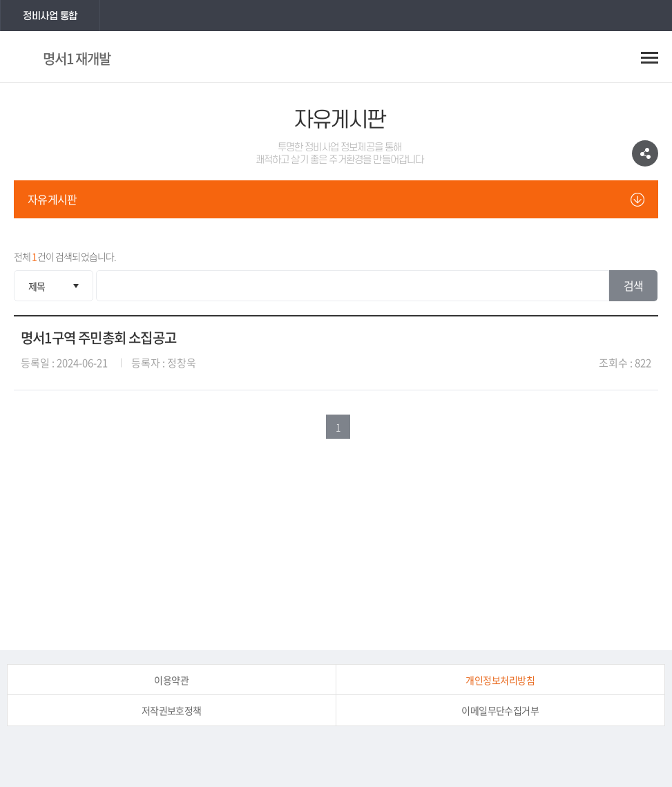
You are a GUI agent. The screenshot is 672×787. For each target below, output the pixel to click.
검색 (634, 285)
